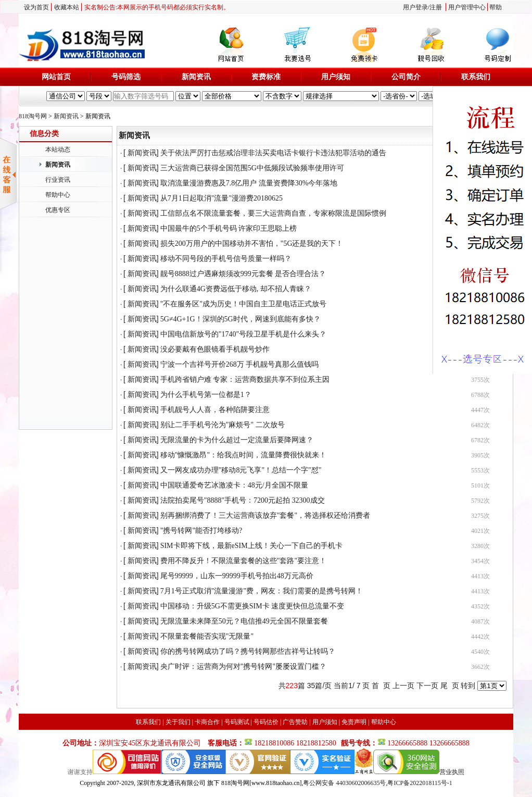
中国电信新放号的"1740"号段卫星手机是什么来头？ (243, 334)
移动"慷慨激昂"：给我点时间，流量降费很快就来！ (243, 455)
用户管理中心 (467, 7)
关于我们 (178, 722)
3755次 (480, 380)
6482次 (480, 425)
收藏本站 (67, 7)
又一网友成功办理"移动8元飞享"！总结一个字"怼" (241, 470)
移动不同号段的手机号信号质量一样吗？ (226, 259)
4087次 (480, 621)
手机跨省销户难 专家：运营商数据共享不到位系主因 (245, 379)
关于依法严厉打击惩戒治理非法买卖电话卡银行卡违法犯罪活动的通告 (273, 153)
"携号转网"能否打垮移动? (201, 531)
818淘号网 (33, 116)
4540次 (480, 652)
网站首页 (56, 77)
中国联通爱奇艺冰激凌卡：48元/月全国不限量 (234, 485)
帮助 (496, 7)
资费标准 (266, 77)
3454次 (480, 561)
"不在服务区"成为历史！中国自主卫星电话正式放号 (243, 304)
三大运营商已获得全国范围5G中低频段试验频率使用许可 (252, 168)
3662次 (480, 667)
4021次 (480, 531)
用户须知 (336, 77)
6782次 (480, 440)
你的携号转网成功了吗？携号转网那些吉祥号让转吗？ (248, 651)
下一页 (427, 686)
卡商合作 (207, 722)
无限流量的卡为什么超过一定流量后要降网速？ (237, 440)
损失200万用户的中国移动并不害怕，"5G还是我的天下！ (252, 244)
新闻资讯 (196, 77)
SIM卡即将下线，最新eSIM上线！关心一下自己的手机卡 (251, 546)
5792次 (480, 501)
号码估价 (266, 722)
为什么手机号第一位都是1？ (206, 395)
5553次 (480, 470)
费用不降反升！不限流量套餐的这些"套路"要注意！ (243, 561)
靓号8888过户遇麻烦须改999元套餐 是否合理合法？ (243, 274)
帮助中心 (58, 195)
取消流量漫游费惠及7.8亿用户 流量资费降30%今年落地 (249, 183)
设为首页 (36, 7)
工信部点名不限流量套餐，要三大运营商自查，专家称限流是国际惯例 (273, 213)
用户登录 (415, 7)
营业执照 (452, 772)
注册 (436, 7)
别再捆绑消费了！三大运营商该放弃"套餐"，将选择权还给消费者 (265, 515)
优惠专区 (58, 210)
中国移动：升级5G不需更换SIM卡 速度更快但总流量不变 (252, 606)
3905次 (480, 455)
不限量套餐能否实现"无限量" (207, 636)
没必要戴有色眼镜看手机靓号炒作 (215, 349)
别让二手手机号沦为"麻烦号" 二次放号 (223, 425)
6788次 (480, 395)
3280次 (480, 546)
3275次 (480, 516)
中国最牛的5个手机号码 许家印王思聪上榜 (229, 228)
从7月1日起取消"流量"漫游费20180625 (221, 198)
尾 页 (450, 686)
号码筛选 (126, 77)
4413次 (480, 576)
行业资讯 (58, 180)
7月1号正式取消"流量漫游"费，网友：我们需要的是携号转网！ (262, 591)
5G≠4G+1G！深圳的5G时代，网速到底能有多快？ (240, 319)
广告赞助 (295, 722)
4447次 (480, 410)
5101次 (480, 485)
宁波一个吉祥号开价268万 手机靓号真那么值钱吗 (240, 364)
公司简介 (406, 77)
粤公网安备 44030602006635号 (344, 783)
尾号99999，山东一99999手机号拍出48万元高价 (237, 576)
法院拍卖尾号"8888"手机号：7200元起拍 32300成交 (243, 500)
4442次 (480, 637)
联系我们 (476, 77)
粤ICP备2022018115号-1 (420, 783)
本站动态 (58, 150)
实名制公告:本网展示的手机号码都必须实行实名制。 (157, 7)
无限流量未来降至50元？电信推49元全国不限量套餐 (244, 621)
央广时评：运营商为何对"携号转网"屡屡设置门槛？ (243, 667)
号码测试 (237, 722)
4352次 (480, 606)
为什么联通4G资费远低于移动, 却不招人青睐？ (236, 289)
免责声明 (354, 722)
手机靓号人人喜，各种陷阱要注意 (215, 410)
